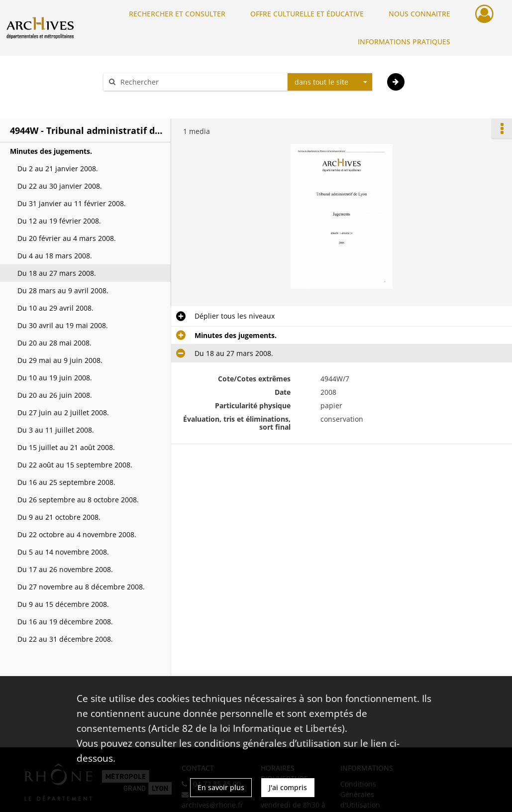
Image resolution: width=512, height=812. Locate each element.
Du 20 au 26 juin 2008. (55, 395)
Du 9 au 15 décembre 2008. (63, 604)
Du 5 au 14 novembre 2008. (63, 552)
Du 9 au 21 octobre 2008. (59, 517)
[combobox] (330, 82)
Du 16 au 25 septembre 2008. (66, 482)
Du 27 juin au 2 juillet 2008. (63, 412)
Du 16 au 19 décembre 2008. (65, 622)
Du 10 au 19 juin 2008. (55, 378)
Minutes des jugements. (51, 151)
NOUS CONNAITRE (419, 14)
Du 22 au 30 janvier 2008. (60, 186)
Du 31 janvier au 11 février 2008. (72, 203)
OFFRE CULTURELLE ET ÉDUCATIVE (307, 14)
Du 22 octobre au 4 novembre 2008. (77, 534)
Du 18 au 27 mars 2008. (57, 273)
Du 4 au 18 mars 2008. (55, 256)
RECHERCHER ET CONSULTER (177, 14)
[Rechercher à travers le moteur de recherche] (201, 82)
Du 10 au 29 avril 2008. (55, 308)
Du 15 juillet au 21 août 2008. (66, 447)
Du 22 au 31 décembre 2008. (65, 639)
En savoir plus (221, 787)
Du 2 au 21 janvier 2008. (58, 169)
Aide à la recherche (142, 99)
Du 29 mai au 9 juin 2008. (60, 360)
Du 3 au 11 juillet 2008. (56, 430)
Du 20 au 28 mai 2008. (54, 343)
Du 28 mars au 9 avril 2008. (63, 290)
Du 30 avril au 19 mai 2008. (63, 325)
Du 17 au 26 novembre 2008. (65, 569)
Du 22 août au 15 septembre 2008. (75, 465)
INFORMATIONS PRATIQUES (404, 42)
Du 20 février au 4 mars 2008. (67, 238)
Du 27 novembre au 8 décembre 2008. (81, 587)
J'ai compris (288, 787)
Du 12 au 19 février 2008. (59, 221)
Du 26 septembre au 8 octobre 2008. (78, 500)
